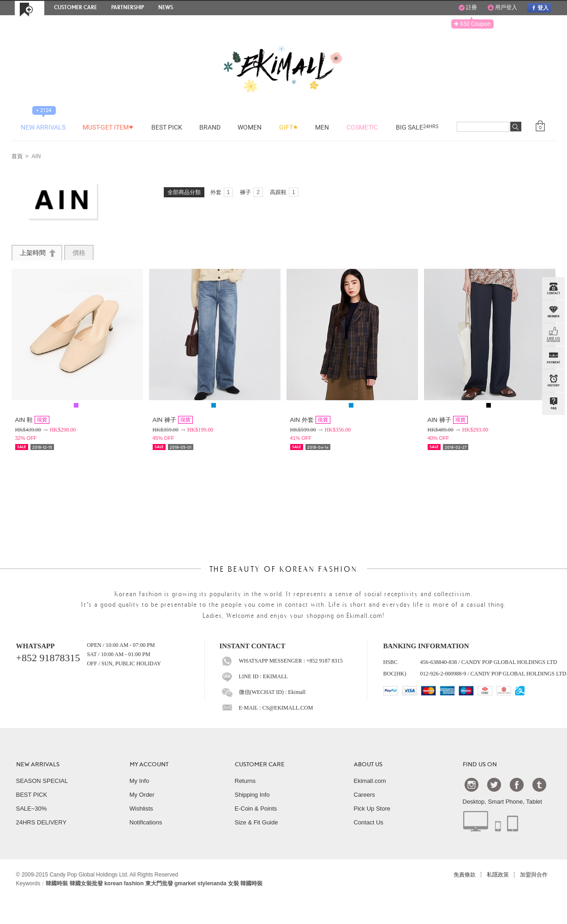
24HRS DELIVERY (42, 822)
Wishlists (141, 808)
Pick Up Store (372, 808)
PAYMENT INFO (553, 358)
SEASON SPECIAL (42, 781)
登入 (539, 8)
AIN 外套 (310, 420)
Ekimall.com (370, 781)
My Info (140, 781)
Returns (245, 781)
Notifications (146, 822)
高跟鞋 (284, 192)
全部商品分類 (184, 192)
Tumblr (539, 784)
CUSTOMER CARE (260, 764)
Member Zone (553, 312)
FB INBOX (553, 335)
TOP (552, 450)
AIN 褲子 (173, 420)
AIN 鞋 (32, 420)
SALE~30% (32, 808)
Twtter (494, 784)
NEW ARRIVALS (38, 764)
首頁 (17, 157)
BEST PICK (32, 795)
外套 (222, 192)
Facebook (517, 784)
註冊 (468, 8)
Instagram (472, 784)
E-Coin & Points (256, 808)
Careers (364, 795)
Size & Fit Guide (257, 822)
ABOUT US (368, 764)
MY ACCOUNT (149, 764)
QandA (553, 404)
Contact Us (369, 822)
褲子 (251, 192)
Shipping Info (252, 795)
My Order (142, 795)
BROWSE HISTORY (553, 381)
